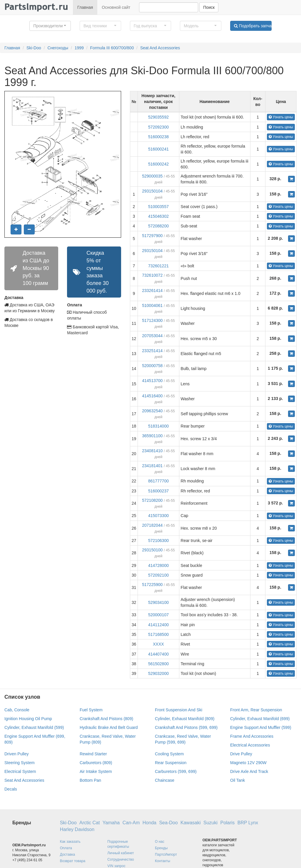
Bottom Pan (90, 780)
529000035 (152, 176)
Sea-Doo (168, 823)
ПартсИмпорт (166, 855)
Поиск (209, 7)
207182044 (152, 525)
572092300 (158, 127)
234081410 (152, 451)
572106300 (158, 541)
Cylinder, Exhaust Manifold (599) (34, 727)
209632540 (152, 411)
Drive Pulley (241, 754)
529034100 (158, 602)
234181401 (152, 466)
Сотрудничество (121, 859)
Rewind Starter (93, 754)
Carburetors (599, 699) (176, 771)
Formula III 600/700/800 (112, 48)
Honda (149, 823)
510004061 (152, 305)
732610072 (152, 275)
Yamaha (111, 823)
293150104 (152, 191)
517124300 (152, 320)
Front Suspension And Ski (179, 710)
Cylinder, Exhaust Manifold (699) (260, 719)
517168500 (158, 634)
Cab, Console (17, 710)
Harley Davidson (77, 829)
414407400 (158, 654)
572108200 (152, 500)
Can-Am (131, 823)
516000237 (158, 491)
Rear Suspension (171, 763)
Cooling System (169, 754)
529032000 (158, 673)
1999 (79, 48)
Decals (11, 789)
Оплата (66, 848)
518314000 (158, 426)
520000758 (152, 366)
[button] (50, 26)
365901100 (152, 436)
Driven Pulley (16, 754)
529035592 (158, 117)
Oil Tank (238, 780)
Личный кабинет (121, 853)
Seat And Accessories (160, 48)
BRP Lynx (248, 823)
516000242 (158, 164)
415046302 (158, 216)
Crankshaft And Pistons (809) (106, 719)
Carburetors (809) (96, 763)
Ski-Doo (34, 48)
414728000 (158, 565)
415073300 (158, 516)
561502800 (158, 664)
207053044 (152, 336)
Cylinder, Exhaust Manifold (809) (185, 719)
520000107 (158, 615)
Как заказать (70, 842)
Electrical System (20, 771)
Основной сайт (116, 7)
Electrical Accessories (250, 745)
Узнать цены (281, 117)
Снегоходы (58, 48)
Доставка (68, 855)
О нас (160, 842)
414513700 (152, 381)
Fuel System (91, 710)
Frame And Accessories (252, 736)
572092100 (158, 575)
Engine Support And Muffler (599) (261, 727)
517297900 (152, 236)
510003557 (158, 207)
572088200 (158, 226)
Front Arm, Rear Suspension (256, 710)
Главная (85, 7)
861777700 (158, 481)
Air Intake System (96, 771)
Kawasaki (190, 823)
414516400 (152, 396)
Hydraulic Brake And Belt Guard (109, 727)
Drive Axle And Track (249, 771)
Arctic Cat (90, 823)
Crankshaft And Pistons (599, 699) (186, 727)
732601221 (158, 266)
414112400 (158, 625)
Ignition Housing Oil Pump (28, 719)
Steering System (20, 763)
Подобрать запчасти (253, 26)
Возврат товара (73, 861)
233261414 (152, 291)
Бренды (161, 848)
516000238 (158, 137)
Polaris (227, 823)
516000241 (158, 149)
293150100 (152, 550)
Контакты (163, 861)
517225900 (152, 585)
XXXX (158, 644)
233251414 (152, 351)
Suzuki (210, 823)
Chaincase (165, 780)
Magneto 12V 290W (248, 763)
